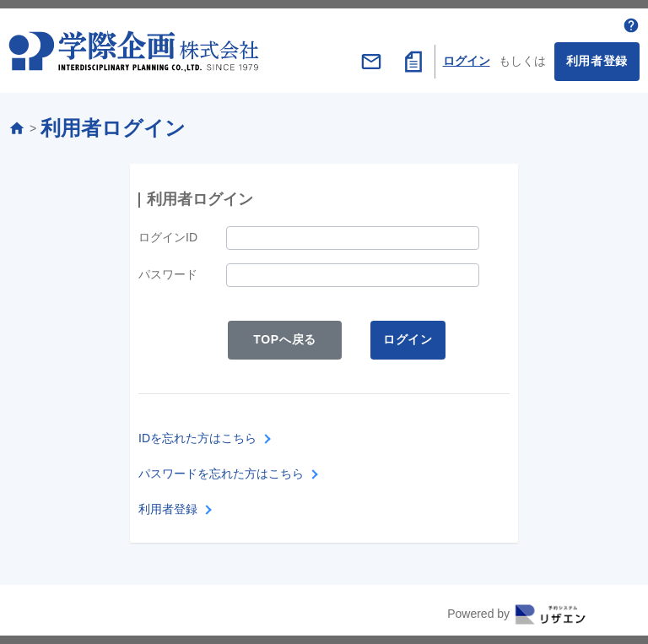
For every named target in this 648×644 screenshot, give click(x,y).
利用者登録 (597, 61)
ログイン (467, 61)
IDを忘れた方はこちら (197, 438)
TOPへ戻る (285, 339)
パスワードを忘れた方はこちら (221, 474)
